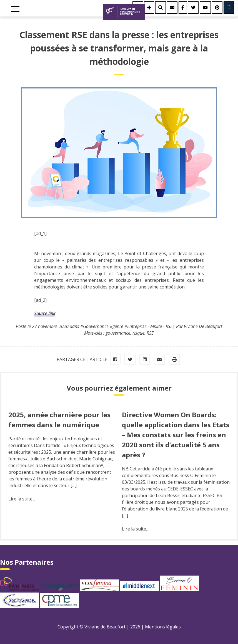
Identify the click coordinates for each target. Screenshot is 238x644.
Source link (45, 314)
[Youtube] (205, 8)
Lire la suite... (22, 499)
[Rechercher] (161, 8)
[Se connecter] (149, 8)
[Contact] (172, 8)
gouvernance (118, 333)
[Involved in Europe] (229, 8)
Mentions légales (163, 627)
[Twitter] (193, 8)
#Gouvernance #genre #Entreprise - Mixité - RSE (126, 326)
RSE (150, 333)
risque (138, 333)
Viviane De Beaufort (203, 326)
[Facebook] (183, 8)
